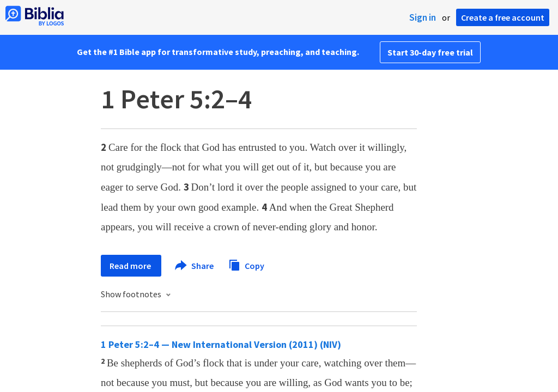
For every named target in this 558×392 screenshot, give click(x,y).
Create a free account (503, 17)
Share (195, 266)
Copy (246, 264)
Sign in (423, 17)
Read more (131, 266)
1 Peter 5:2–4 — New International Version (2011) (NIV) (221, 344)
